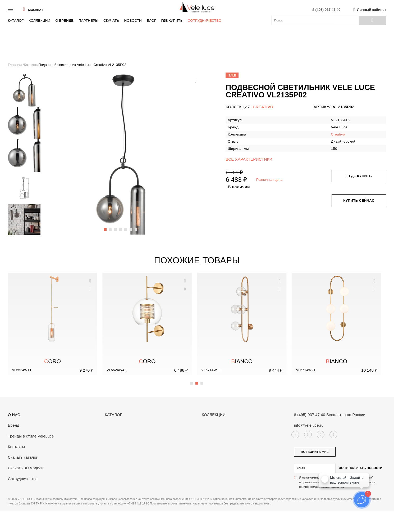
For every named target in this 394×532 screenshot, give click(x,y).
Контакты (16, 447)
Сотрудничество (205, 21)
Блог (151, 21)
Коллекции (39, 21)
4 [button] (121, 227)
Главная (15, 65)
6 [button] (131, 227)
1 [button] (106, 227)
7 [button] (136, 227)
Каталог (16, 21)
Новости (133, 21)
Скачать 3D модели (26, 468)
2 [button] (111, 227)
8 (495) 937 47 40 (326, 10)
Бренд (14, 425)
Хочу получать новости (361, 468)
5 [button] (126, 227)
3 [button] (116, 227)
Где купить (172, 21)
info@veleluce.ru (309, 425)
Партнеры (88, 21)
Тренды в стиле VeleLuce (31, 436)
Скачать (111, 21)
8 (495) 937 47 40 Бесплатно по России (330, 415)
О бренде (64, 21)
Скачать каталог (23, 457)
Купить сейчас (359, 200)
